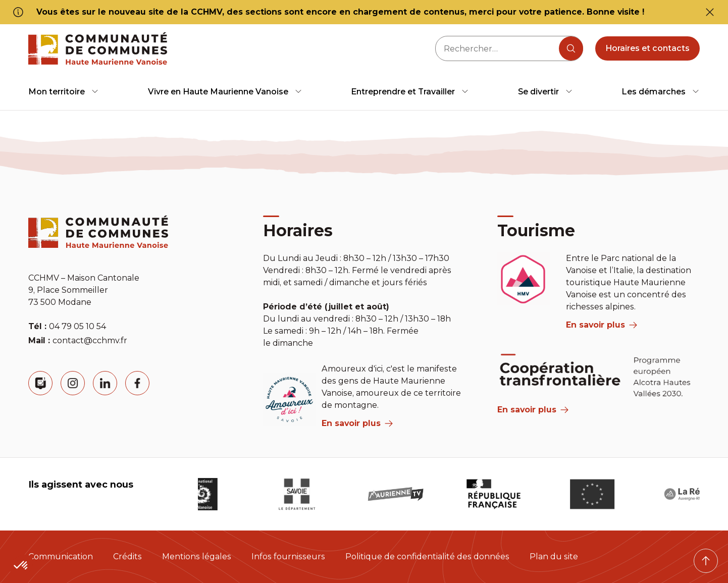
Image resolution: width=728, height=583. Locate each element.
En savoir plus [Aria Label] (533, 410)
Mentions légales (197, 556)
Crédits (127, 556)
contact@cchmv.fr (90, 340)
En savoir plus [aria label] (357, 423)
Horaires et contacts (647, 48)
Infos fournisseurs (288, 556)
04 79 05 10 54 (77, 326)
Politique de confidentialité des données (427, 556)
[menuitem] (64, 92)
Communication (61, 556)
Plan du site (554, 556)
